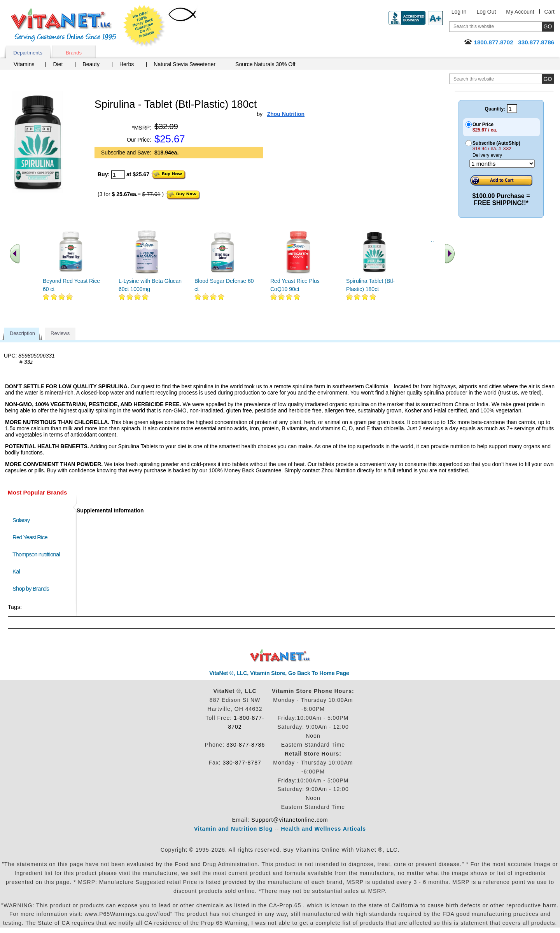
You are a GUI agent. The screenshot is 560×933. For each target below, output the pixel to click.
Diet (58, 64)
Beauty (91, 64)
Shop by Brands (32, 588)
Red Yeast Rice (30, 537)
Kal (16, 571)
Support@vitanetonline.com (290, 820)
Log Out (486, 12)
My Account (520, 12)
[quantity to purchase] (118, 175)
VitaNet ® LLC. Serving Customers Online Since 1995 (64, 25)
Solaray (21, 520)
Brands (74, 53)
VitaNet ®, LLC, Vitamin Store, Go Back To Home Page (279, 673)
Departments (28, 53)
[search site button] (548, 79)
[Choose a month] (502, 164)
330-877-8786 (246, 745)
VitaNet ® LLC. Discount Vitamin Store (280, 656)
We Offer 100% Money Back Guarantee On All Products (144, 26)
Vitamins (24, 64)
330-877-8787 (242, 763)
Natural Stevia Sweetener (185, 64)
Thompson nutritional (36, 554)
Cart (549, 12)
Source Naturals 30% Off (265, 64)
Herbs (127, 64)
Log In (459, 12)
